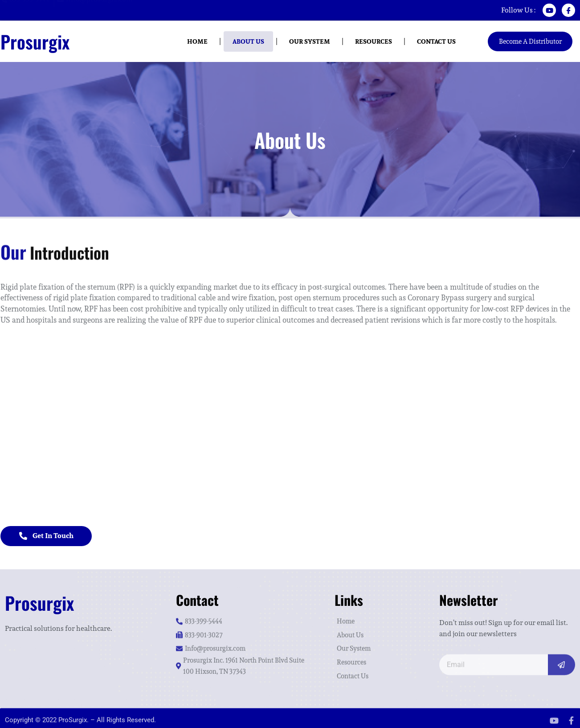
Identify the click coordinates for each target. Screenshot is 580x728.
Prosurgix (35, 41)
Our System (310, 41)
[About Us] (378, 630)
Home (197, 41)
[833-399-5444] (243, 616)
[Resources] (378, 657)
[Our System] (378, 643)
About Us (248, 41)
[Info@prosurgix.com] (96, 10)
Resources (374, 41)
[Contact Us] (378, 671)
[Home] (378, 616)
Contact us (436, 41)
